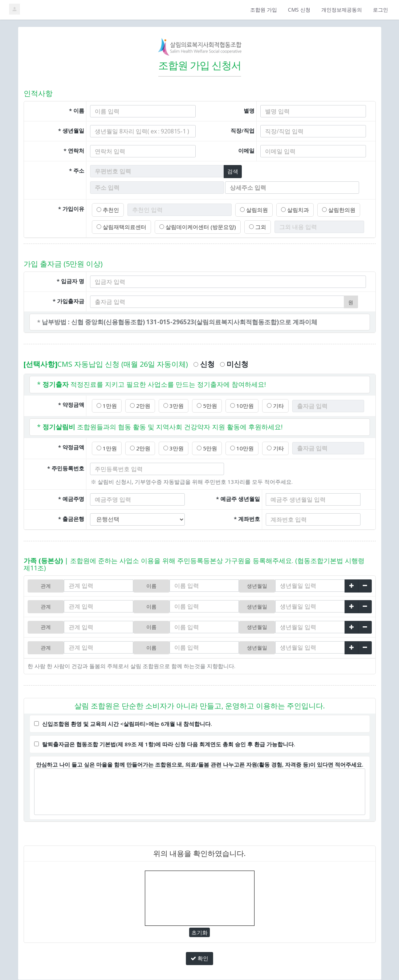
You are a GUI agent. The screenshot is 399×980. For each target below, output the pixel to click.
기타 (269, 404)
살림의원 (252, 209)
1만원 (106, 404)
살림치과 (292, 209)
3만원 (171, 404)
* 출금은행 (71, 517)
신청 (204, 363)
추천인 (107, 209)
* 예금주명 (71, 497)
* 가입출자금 (68, 300)
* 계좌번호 (247, 517)
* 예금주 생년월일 (238, 497)
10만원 (237, 404)
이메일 (246, 150)
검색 (233, 171)
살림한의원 (334, 209)
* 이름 (77, 111)
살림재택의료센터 (120, 226)
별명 (249, 111)
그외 (250, 226)
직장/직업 (243, 130)
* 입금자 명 (70, 280)
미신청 (234, 363)
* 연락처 (74, 150)
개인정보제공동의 (342, 10)
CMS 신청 (299, 10)
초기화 (200, 927)
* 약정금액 (71, 403)
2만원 (139, 404)
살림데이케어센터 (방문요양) (192, 226)
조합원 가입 (264, 10)
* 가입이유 (71, 208)
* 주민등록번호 (66, 466)
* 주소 (77, 170)
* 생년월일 (71, 130)
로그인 (380, 10)
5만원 (203, 404)
